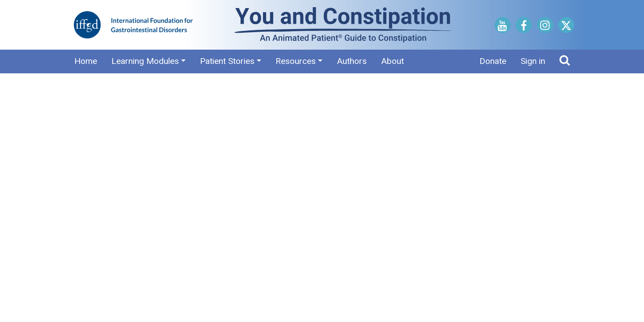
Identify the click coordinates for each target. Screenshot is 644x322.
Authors (352, 61)
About (392, 61)
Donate (493, 61)
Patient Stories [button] (227, 61)
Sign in (533, 61)
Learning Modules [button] (145, 61)
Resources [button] (296, 61)
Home (86, 61)
